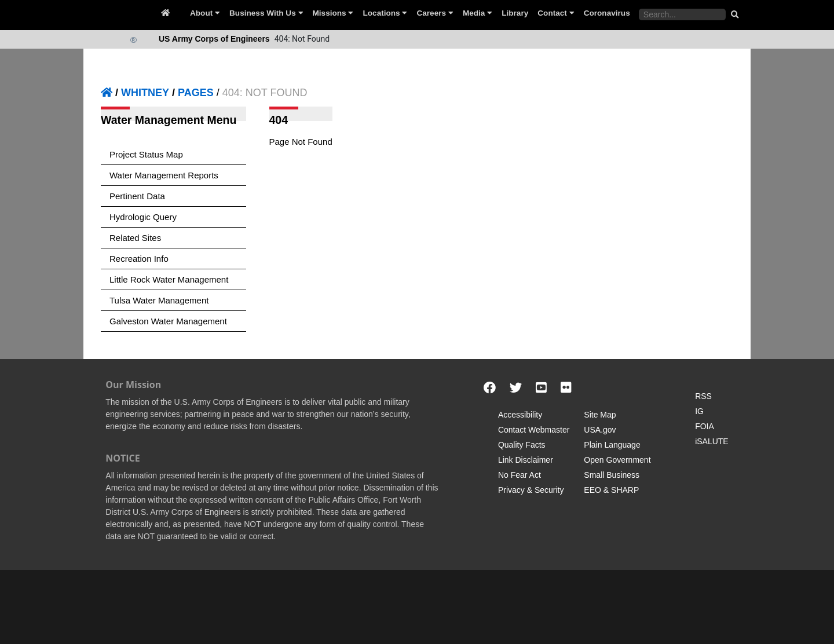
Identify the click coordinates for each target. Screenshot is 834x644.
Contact (556, 13)
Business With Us (266, 13)
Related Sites (135, 238)
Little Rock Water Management (169, 279)
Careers (435, 13)
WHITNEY (145, 93)
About (205, 13)
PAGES (196, 93)
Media (478, 13)
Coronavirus (607, 13)
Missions (333, 13)
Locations (385, 13)
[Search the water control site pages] (682, 14)
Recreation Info (139, 259)
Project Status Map (146, 154)
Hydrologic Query (143, 217)
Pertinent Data (137, 196)
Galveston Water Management (168, 321)
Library (515, 13)
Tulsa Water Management (159, 300)
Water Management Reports (164, 175)
